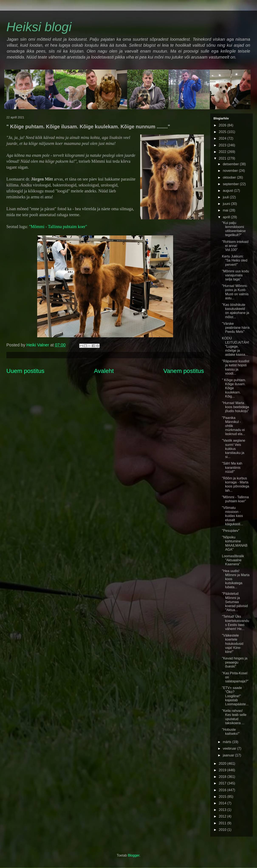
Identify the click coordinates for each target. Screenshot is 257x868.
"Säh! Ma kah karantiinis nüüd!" (232, 467)
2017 (223, 783)
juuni (227, 204)
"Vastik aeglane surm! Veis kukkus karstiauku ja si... (234, 449)
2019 (223, 770)
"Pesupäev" (231, 531)
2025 (223, 132)
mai (226, 210)
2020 (223, 764)
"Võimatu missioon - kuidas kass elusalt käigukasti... (232, 516)
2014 (223, 803)
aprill (227, 217)
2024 (223, 138)
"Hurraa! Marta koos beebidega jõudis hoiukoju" (236, 407)
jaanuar (229, 755)
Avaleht (104, 371)
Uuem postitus (25, 371)
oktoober (230, 177)
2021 (223, 158)
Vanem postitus (184, 371)
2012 (223, 816)
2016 (223, 790)
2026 (223, 125)
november (231, 171)
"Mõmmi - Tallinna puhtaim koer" (58, 227)
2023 (223, 145)
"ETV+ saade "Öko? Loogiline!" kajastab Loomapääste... (235, 696)
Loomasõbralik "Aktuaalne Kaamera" (233, 560)
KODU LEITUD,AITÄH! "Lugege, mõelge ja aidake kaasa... (236, 346)
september (231, 184)
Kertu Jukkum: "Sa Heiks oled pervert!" (235, 260)
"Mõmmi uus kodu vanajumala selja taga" (236, 275)
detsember (231, 164)
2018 (223, 777)
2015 (223, 797)
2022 (223, 152)
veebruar (230, 748)
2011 (223, 823)
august (228, 191)
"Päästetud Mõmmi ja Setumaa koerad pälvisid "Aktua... (235, 602)
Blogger (134, 855)
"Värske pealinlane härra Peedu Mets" (236, 328)
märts (227, 742)
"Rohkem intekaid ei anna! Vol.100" (235, 246)
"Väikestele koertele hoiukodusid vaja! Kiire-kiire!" (233, 644)
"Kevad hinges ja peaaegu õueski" (235, 662)
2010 (223, 830)
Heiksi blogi (39, 27)
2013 (223, 810)
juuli (226, 197)
